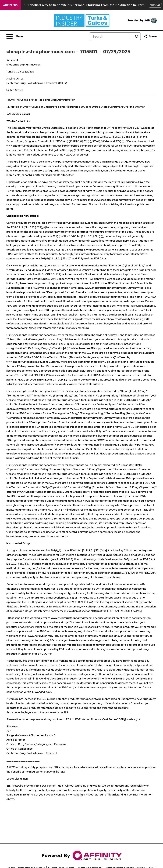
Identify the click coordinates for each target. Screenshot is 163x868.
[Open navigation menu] (15, 36)
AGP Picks (10, 5)
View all (155, 5)
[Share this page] (150, 36)
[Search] (111, 36)
